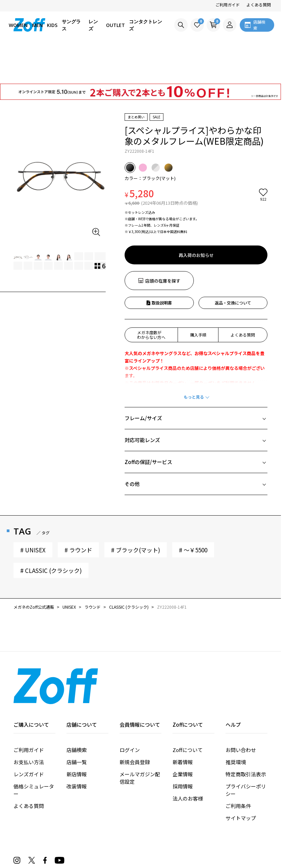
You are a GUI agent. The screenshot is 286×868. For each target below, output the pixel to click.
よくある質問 (259, 5)
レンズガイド (29, 736)
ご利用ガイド (228, 5)
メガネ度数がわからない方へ (151, 296)
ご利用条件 (238, 767)
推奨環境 (236, 724)
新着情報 (183, 724)
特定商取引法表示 (246, 736)
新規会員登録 (135, 724)
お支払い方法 (29, 724)
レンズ (93, 25)
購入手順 (198, 296)
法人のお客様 (188, 760)
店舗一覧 (77, 724)
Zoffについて (188, 711)
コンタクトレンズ (146, 25)
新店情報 (77, 736)
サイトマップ (241, 779)
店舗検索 (77, 711)
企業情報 (183, 736)
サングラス (71, 25)
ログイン (130, 711)
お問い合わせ (241, 711)
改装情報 (77, 748)
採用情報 (183, 748)
